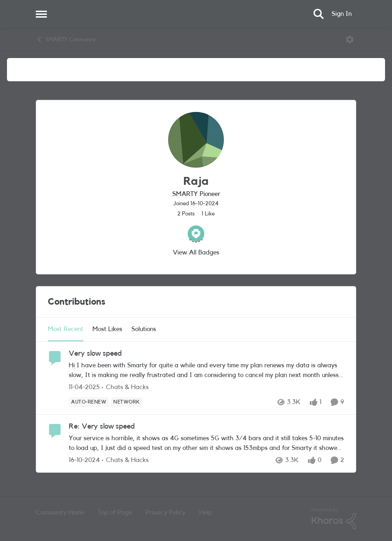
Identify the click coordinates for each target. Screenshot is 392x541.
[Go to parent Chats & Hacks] (125, 388)
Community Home (60, 513)
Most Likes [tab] (107, 329)
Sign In (342, 14)
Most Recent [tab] (65, 329)
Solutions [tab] (144, 329)
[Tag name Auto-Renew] (89, 402)
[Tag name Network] (127, 402)
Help (206, 513)
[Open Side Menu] (41, 14)
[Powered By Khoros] (334, 519)
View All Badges (196, 253)
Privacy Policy (166, 513)
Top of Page (115, 513)
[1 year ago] (84, 388)
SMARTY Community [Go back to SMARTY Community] (66, 39)
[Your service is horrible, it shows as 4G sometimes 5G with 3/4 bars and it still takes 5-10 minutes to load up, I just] (206, 443)
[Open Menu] (350, 39)
